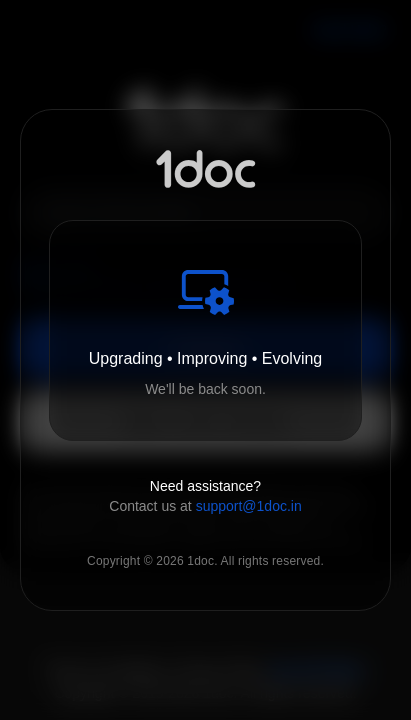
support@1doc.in (249, 506)
